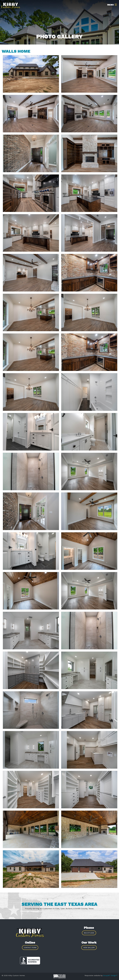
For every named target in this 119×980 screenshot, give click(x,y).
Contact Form (30, 948)
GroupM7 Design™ (110, 975)
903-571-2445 (89, 933)
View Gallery (89, 948)
